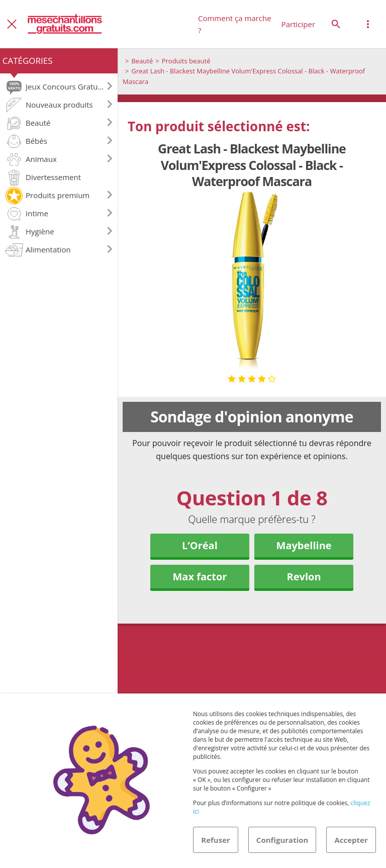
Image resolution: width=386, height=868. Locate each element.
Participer (298, 24)
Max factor (200, 577)
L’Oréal (200, 545)
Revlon (304, 577)
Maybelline (304, 545)
